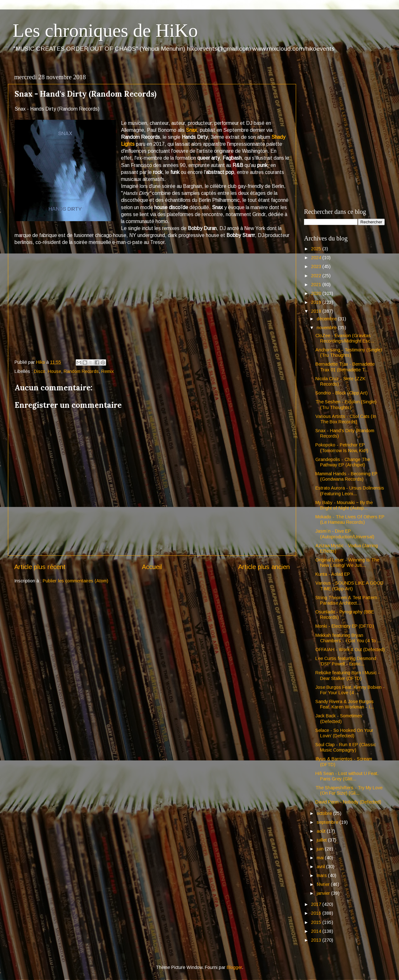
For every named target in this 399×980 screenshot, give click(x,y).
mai (321, 858)
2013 (317, 940)
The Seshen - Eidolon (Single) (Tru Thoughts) (346, 404)
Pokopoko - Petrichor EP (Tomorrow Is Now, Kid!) (342, 448)
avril (321, 867)
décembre (327, 319)
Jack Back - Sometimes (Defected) (339, 718)
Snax (191, 130)
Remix (108, 371)
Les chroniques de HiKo (105, 30)
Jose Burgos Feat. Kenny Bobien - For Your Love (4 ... (350, 690)
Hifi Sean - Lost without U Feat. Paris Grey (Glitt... (347, 776)
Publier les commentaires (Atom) (76, 581)
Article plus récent (40, 567)
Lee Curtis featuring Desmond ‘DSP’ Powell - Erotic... (346, 661)
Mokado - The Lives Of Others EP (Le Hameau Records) (350, 519)
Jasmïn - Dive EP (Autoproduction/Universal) (345, 534)
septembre (328, 822)
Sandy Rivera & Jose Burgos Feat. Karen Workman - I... (345, 704)
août (322, 831)
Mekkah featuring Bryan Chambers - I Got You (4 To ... (348, 638)
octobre (325, 813)
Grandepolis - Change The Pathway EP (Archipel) (343, 462)
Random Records (81, 371)
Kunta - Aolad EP (333, 574)
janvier (324, 893)
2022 (317, 276)
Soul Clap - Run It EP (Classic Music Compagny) (346, 747)
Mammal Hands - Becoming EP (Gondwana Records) (346, 476)
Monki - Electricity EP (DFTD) (345, 626)
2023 (317, 266)
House (54, 371)
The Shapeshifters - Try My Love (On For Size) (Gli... (349, 790)
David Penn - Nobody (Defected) (348, 802)
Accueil (152, 567)
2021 (317, 285)
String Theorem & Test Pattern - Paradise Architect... (348, 600)
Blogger (234, 967)
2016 (317, 913)
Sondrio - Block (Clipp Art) (342, 393)
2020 (317, 293)
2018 (317, 311)
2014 (317, 931)
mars (322, 875)
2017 (317, 904)
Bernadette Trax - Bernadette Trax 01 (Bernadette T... (345, 367)
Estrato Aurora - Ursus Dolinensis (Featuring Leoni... (350, 491)
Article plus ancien (264, 567)
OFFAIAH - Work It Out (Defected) (350, 650)
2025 (317, 249)
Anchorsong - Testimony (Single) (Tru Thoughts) (349, 352)
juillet (322, 840)
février (324, 884)
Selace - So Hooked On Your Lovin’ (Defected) (344, 733)
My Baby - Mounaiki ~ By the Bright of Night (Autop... (344, 505)
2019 (317, 302)
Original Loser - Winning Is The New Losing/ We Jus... (347, 563)
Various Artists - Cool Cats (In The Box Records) (346, 419)
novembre (327, 328)
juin (321, 849)
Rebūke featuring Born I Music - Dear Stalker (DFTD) (348, 675)
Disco (40, 371)
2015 (317, 922)
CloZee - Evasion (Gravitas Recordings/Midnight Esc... (345, 338)
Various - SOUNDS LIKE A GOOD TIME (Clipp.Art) (349, 586)
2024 (317, 258)
